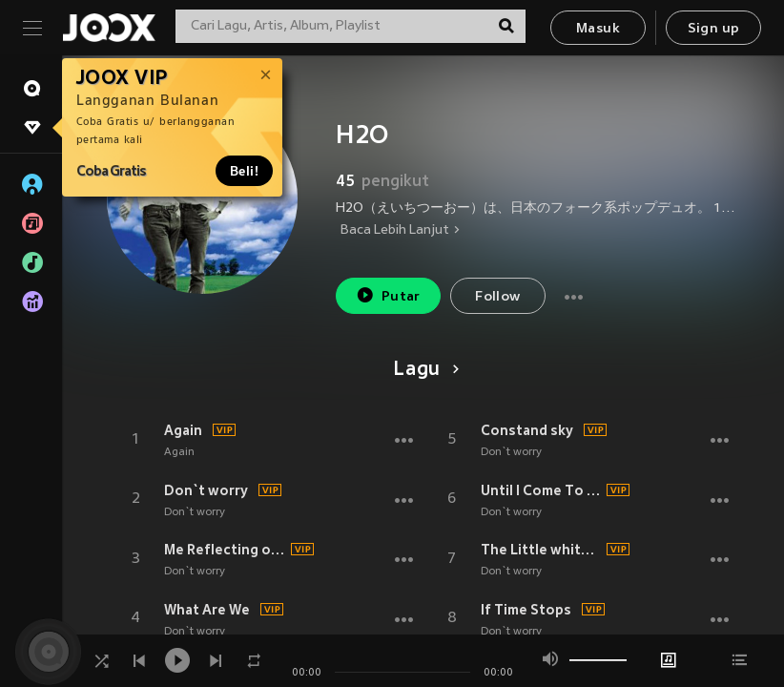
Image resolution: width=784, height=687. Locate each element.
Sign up (714, 29)
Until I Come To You (541, 490)
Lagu (423, 370)
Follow (497, 297)
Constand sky (527, 430)
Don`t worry (206, 490)
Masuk (598, 29)
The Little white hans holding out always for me (541, 550)
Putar (388, 295)
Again (183, 430)
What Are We (207, 610)
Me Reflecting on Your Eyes (225, 550)
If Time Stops (526, 610)
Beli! (244, 171)
